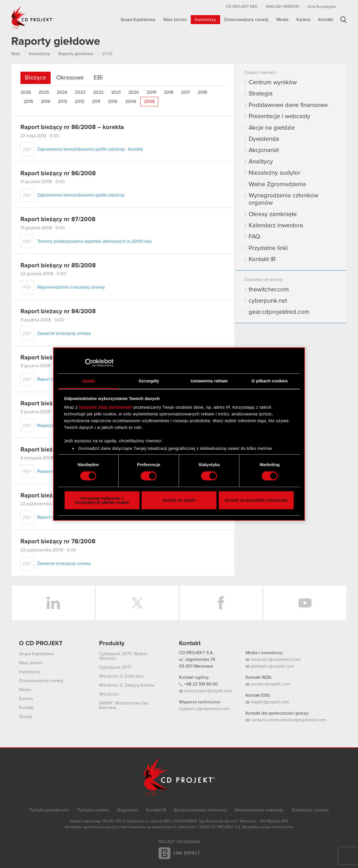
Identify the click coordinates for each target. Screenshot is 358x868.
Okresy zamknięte (273, 214)
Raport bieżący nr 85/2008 (58, 266)
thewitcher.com (269, 290)
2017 (185, 92)
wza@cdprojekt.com (268, 684)
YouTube (305, 603)
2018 (169, 92)
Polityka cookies (93, 810)
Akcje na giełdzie (272, 128)
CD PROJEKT (32, 18)
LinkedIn (53, 603)
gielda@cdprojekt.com (270, 666)
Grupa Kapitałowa (138, 20)
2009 (131, 102)
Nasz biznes (175, 20)
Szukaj (344, 20)
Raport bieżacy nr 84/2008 (58, 312)
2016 (202, 92)
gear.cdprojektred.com (279, 312)
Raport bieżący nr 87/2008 (58, 219)
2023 (80, 92)
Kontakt (326, 20)
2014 (45, 102)
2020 (134, 92)
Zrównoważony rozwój (246, 20)
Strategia (261, 94)
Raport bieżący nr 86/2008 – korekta (72, 127)
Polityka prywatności (49, 810)
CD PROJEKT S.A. (196, 653)
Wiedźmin (109, 694)
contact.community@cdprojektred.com (286, 720)
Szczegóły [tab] (149, 381)
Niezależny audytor (275, 173)
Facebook (221, 603)
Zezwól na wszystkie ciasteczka (256, 500)
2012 (80, 102)
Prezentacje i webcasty (279, 116)
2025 (44, 92)
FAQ (254, 237)
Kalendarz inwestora (276, 226)
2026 (26, 92)
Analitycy (261, 162)
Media (282, 20)
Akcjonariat (264, 150)
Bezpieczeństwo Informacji (200, 810)
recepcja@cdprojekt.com (206, 691)
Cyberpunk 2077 (115, 667)
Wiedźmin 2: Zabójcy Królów (127, 685)
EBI (98, 78)
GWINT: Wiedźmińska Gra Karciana (124, 705)
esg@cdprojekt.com (267, 702)
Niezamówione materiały (259, 810)
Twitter (137, 603)
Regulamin (128, 810)
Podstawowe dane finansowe (288, 105)
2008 (149, 102)
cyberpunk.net (268, 301)
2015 (28, 102)
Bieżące (36, 78)
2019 (151, 92)
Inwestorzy (205, 20)
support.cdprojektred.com (204, 709)
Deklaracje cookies (310, 810)
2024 (62, 92)
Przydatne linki (268, 248)
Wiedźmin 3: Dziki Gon (121, 676)
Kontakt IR (262, 259)
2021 (116, 92)
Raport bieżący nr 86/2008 (58, 174)
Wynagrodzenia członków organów (283, 199)
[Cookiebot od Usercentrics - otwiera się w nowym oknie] (89, 363)
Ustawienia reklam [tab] (209, 381)
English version (282, 7)
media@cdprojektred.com (273, 659)
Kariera (303, 20)
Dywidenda (264, 139)
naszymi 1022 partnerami (106, 407)
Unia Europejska (322, 7)
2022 (98, 92)
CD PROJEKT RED (242, 7)
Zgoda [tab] (88, 381)
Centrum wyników (273, 83)
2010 (113, 102)
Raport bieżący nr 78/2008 (58, 542)
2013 (63, 102)
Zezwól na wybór (179, 500)
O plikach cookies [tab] (269, 381)
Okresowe (70, 78)
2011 (96, 102)
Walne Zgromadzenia (277, 184)
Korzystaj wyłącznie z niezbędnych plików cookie (102, 500)
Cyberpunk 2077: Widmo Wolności (123, 656)
